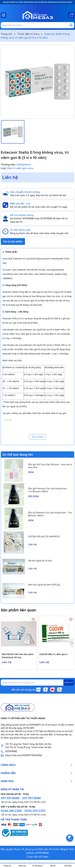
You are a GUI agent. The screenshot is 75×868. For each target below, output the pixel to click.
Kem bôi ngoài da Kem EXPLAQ (44, 585)
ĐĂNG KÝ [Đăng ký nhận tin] (69, 682)
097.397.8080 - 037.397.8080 (21, 798)
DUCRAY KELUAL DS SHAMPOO (44, 537)
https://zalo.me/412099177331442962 (24, 755)
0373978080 (11, 751)
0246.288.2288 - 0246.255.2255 (23, 811)
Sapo (45, 857)
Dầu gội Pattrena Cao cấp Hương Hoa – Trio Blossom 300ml (48, 490)
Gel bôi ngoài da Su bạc (40, 561)
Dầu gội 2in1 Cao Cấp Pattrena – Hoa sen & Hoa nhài (50, 466)
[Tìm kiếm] (71, 25)
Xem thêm (37, 437)
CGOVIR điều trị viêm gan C (54, 654)
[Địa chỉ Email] (37, 683)
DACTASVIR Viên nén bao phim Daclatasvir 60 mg (18, 656)
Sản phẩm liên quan (18, 610)
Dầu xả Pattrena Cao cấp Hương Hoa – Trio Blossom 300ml (50, 514)
